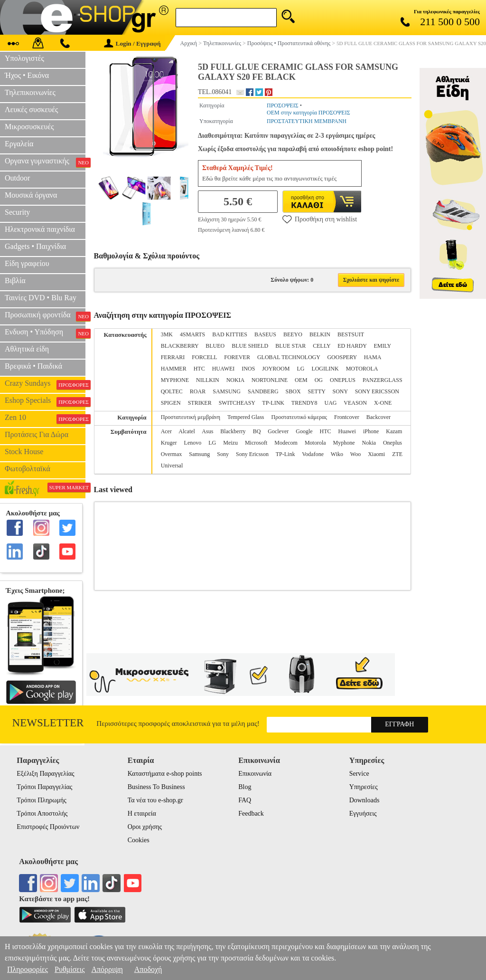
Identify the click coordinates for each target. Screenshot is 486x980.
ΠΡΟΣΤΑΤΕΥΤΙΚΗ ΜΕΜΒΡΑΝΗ (307, 121)
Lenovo (193, 443)
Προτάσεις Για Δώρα (37, 434)
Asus (207, 431)
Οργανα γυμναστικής (45, 162)
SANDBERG (263, 391)
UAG (330, 403)
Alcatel (187, 431)
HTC (199, 369)
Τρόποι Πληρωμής (42, 800)
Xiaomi (376, 454)
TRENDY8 (304, 403)
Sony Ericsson (252, 454)
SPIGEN (171, 403)
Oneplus (393, 443)
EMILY (382, 346)
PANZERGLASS (383, 380)
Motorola (315, 443)
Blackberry (233, 431)
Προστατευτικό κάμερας (299, 417)
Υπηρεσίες (364, 787)
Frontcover (347, 417)
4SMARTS (192, 334)
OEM (301, 380)
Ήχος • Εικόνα (27, 75)
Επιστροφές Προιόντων (48, 827)
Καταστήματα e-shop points (165, 774)
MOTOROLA (362, 369)
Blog (245, 787)
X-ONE (383, 403)
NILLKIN (208, 380)
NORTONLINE (270, 380)
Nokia (369, 443)
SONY (340, 391)
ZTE (397, 454)
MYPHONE (175, 380)
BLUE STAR (290, 346)
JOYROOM (276, 369)
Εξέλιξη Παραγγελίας (45, 774)
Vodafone (313, 454)
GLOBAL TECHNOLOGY (289, 357)
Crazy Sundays (45, 384)
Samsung (199, 454)
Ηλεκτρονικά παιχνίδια (40, 229)
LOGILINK (325, 369)
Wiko (337, 454)
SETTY (317, 391)
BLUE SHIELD (250, 346)
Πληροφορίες (28, 969)
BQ (257, 431)
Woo (355, 454)
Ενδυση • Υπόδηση (45, 333)
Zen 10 (45, 419)
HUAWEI (224, 369)
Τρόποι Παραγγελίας (44, 787)
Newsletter (48, 723)
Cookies (139, 840)
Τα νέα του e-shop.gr (155, 800)
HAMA (373, 357)
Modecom (286, 443)
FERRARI (173, 357)
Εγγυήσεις (363, 813)
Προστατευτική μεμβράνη (191, 417)
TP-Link (285, 454)
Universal (172, 466)
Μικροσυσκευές (29, 127)
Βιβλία (15, 281)
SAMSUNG (227, 391)
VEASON (355, 403)
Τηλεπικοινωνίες (30, 92)
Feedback (251, 813)
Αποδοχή (148, 969)
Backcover (379, 417)
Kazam (394, 431)
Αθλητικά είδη (27, 349)
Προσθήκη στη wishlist (320, 219)
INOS (248, 369)
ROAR (198, 391)
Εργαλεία (19, 144)
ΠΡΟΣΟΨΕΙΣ (283, 105)
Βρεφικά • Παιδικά (33, 366)
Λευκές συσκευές (31, 109)
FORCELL (204, 357)
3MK (167, 334)
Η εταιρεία (142, 813)
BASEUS (265, 334)
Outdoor (17, 178)
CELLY (322, 346)
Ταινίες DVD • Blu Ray (41, 298)
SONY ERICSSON (377, 391)
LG (300, 369)
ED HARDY (352, 346)
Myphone (344, 443)
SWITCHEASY (237, 403)
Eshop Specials (45, 401)
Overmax (172, 454)
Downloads (364, 800)
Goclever (278, 431)
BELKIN (320, 334)
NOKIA (235, 380)
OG (319, 380)
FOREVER (237, 357)
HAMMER (174, 369)
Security (17, 212)
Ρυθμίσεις (70, 969)
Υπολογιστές (24, 58)
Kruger (169, 443)
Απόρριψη (107, 969)
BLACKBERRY (180, 346)
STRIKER (200, 403)
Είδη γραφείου (27, 263)
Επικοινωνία (255, 774)
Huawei (347, 431)
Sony (223, 454)
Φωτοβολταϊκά (28, 469)
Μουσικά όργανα (31, 195)
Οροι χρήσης (145, 827)
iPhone (371, 431)
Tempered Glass (246, 417)
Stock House (24, 452)
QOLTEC (172, 391)
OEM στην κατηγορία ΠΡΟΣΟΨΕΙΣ (308, 113)
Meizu (230, 443)
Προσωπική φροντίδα (45, 316)
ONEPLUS (343, 380)
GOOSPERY (342, 357)
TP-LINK (273, 403)
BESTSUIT (351, 334)
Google (304, 431)
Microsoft (256, 443)
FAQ (245, 800)
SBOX (293, 391)
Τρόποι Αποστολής (42, 813)
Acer (166, 431)
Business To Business (156, 787)
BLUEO (215, 346)
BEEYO (293, 334)
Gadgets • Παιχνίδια (35, 246)
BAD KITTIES (230, 334)
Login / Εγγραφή (132, 43)
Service (359, 774)
